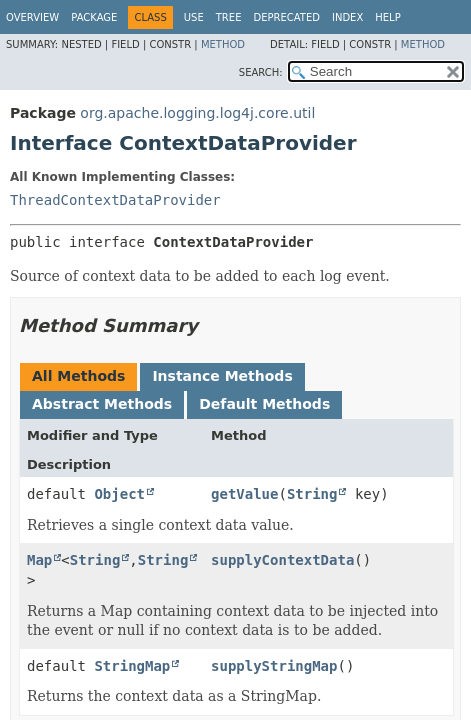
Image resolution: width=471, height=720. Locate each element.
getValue (244, 494)
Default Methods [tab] (264, 404)
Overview (32, 17)
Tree (229, 17)
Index (347, 17)
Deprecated (286, 17)
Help (387, 17)
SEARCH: (261, 72)
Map (39, 560)
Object (119, 494)
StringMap (132, 666)
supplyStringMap (274, 666)
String (312, 494)
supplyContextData (282, 560)
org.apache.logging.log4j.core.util (197, 113)
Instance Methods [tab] (222, 376)
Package (94, 17)
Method (223, 44)
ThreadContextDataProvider (115, 200)
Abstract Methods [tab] (102, 404)
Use (194, 17)
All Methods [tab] (78, 376)
